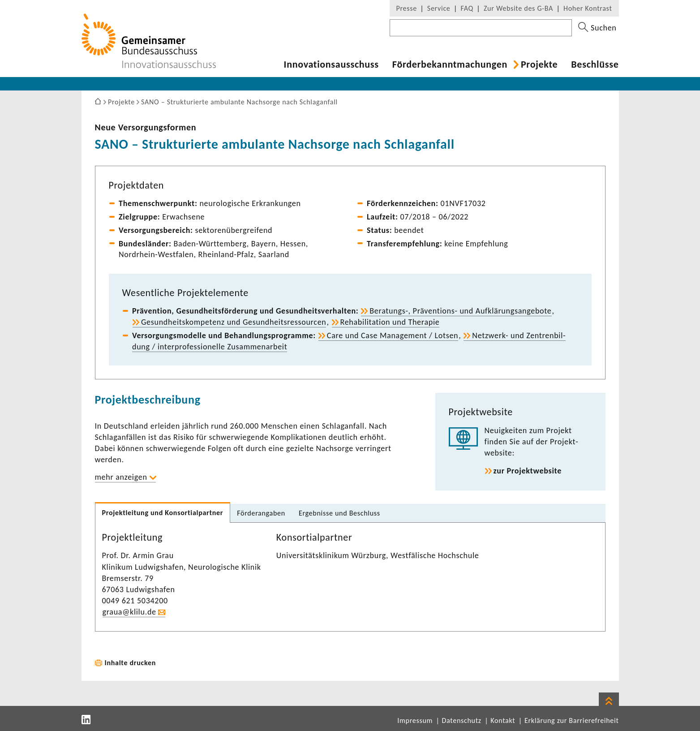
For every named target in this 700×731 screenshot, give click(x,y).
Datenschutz (462, 720)
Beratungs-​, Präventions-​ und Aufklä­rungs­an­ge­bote (460, 311)
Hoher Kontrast (588, 8)
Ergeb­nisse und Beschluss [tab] (339, 513)
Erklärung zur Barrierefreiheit (572, 720)
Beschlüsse (595, 64)
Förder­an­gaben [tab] (261, 513)
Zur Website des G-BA (520, 8)
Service (439, 8)
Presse (407, 8)
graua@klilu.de (129, 612)
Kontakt (503, 720)
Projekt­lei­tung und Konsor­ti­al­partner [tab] (163, 513)
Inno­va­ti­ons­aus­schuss (331, 64)
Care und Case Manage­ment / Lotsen (393, 335)
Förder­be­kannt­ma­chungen (450, 64)
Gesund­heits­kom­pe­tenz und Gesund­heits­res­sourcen (234, 322)
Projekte (539, 64)
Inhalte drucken (131, 663)
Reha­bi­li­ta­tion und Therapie (390, 322)
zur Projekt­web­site (528, 471)
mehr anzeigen (121, 477)
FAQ (467, 8)
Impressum (415, 720)
